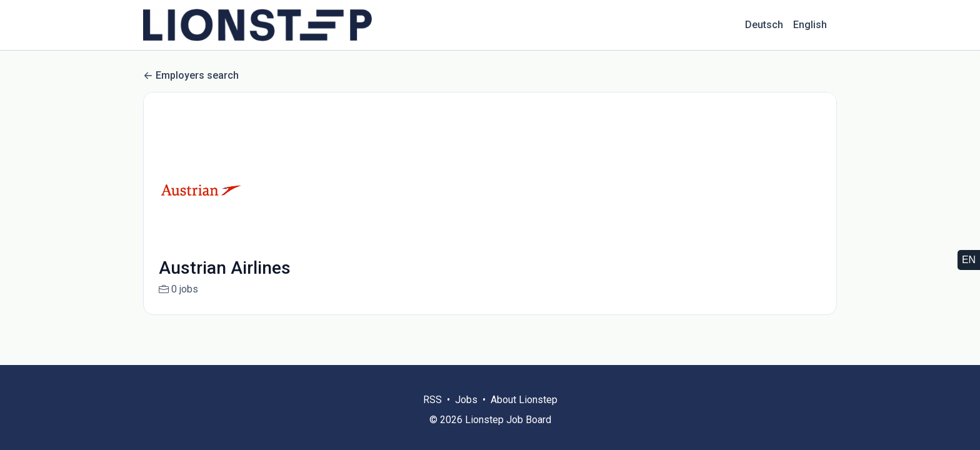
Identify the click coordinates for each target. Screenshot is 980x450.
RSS (432, 400)
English (810, 25)
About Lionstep (524, 400)
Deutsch (764, 25)
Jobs (466, 400)
